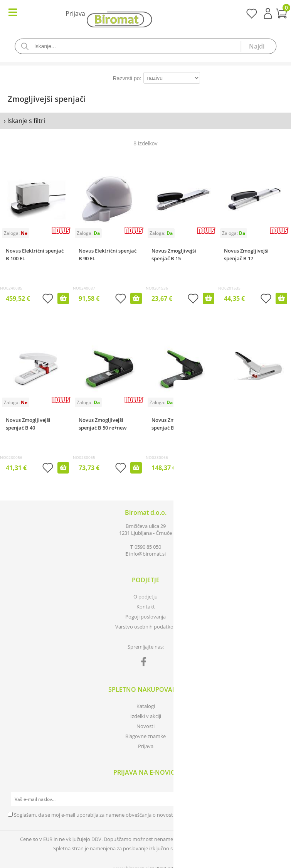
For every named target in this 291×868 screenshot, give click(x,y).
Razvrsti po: (127, 78)
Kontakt (146, 607)
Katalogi (146, 706)
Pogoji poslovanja (145, 617)
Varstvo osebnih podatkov (146, 627)
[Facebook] (145, 663)
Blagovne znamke (145, 736)
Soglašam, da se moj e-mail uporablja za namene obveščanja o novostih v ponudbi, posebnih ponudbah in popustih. (147, 815)
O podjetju (145, 597)
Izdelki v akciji (146, 716)
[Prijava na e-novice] (276, 799)
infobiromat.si (147, 554)
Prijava (268, 13)
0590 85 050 (148, 547)
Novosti (145, 726)
